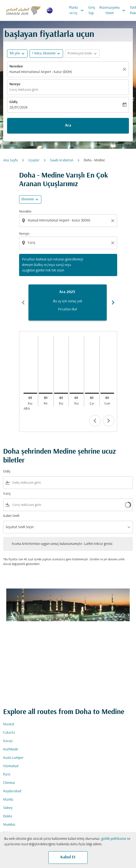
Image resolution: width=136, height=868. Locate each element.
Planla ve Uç (78, 10)
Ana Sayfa (10, 160)
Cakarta (9, 733)
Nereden (16, 67)
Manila (8, 800)
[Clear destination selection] (114, 243)
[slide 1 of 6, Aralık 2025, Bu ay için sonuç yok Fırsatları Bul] (68, 302)
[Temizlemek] (125, 69)
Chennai (9, 783)
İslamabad (11, 766)
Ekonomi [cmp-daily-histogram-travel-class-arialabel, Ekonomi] (28, 199)
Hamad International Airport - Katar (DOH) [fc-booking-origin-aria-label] (41, 72)
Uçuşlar (34, 160)
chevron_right (109, 421)
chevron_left (95, 421)
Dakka (8, 816)
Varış (7, 494)
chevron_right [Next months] (113, 302)
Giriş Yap (92, 10)
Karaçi (8, 741)
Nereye (15, 84)
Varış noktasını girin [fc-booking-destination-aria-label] (24, 90)
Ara (68, 125)
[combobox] (69, 221)
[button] (46, 54)
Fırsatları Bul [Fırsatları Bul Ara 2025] (67, 309)
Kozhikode (11, 749)
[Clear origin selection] (114, 221)
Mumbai (9, 825)
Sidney (8, 808)
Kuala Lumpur (13, 758)
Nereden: (25, 212)
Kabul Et (68, 857)
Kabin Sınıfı (11, 516)
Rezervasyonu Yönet (114, 10)
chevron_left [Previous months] (23, 302)
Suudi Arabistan (62, 160)
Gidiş (13, 102)
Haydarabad (12, 791)
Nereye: (24, 234)
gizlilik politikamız (114, 839)
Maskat (9, 724)
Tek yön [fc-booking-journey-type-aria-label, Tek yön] (15, 53)
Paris (7, 775)
